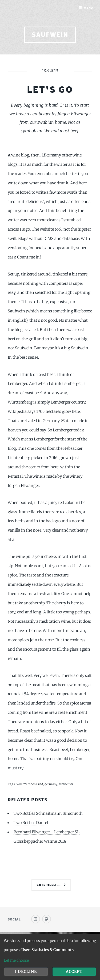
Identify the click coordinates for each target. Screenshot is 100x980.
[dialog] (50, 957)
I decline (26, 971)
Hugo (25, 229)
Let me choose (16, 960)
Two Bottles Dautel (31, 823)
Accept (74, 971)
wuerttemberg (27, 784)
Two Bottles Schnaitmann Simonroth (48, 813)
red (41, 784)
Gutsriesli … (49, 885)
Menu (89, 8)
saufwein (50, 35)
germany (51, 784)
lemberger (66, 784)
